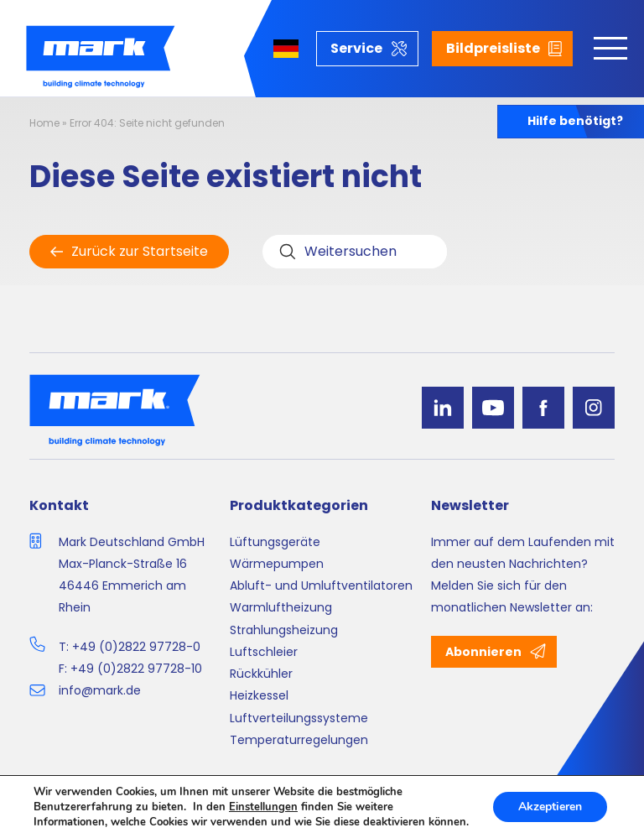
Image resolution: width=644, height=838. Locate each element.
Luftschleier (264, 652)
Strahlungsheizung (284, 630)
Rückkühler (261, 674)
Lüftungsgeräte (275, 542)
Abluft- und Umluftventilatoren (321, 586)
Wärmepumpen (277, 564)
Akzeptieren (550, 807)
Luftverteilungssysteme (299, 718)
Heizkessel (259, 695)
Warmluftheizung (281, 607)
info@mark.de (100, 690)
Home (44, 123)
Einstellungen (263, 807)
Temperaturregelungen (299, 740)
